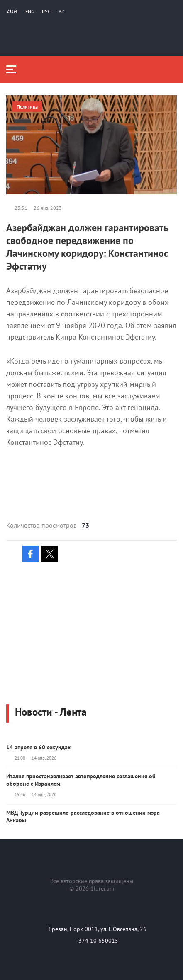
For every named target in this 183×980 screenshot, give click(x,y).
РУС (46, 11)
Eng (30, 11)
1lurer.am (102, 888)
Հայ (12, 11)
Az (61, 11)
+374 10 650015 (97, 941)
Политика (27, 107)
